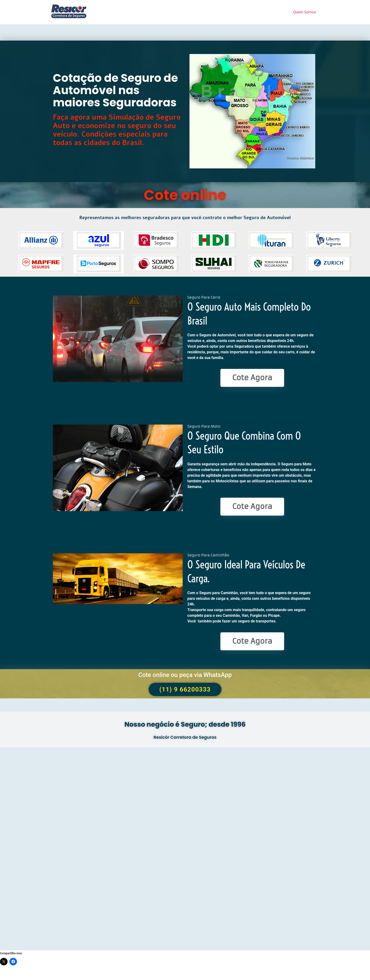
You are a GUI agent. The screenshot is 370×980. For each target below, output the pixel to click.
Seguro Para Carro (204, 297)
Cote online (185, 195)
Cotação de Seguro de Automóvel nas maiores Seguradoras (115, 90)
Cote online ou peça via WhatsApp (185, 675)
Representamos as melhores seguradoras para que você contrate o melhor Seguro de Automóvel (185, 218)
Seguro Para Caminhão (208, 555)
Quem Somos (305, 12)
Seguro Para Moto (204, 426)
